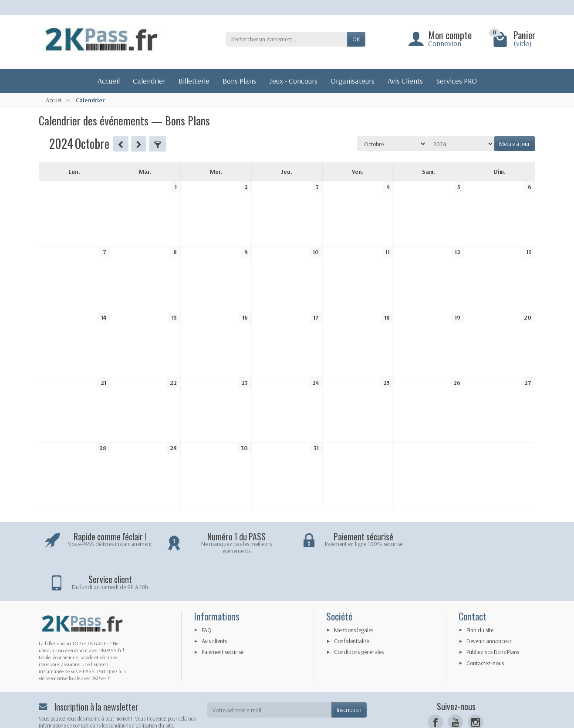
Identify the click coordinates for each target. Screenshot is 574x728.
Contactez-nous (485, 627)
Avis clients (214, 605)
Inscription (349, 674)
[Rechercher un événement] (287, 39)
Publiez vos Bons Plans (493, 616)
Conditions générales (359, 616)
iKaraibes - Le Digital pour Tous (329, 717)
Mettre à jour (515, 144)
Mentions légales (354, 594)
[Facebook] (435, 686)
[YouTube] (455, 686)
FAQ (207, 594)
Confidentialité (351, 605)
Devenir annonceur (489, 605)
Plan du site (480, 594)
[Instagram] (475, 686)
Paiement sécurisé (223, 616)
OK (356, 39)
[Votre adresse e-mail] (270, 674)
